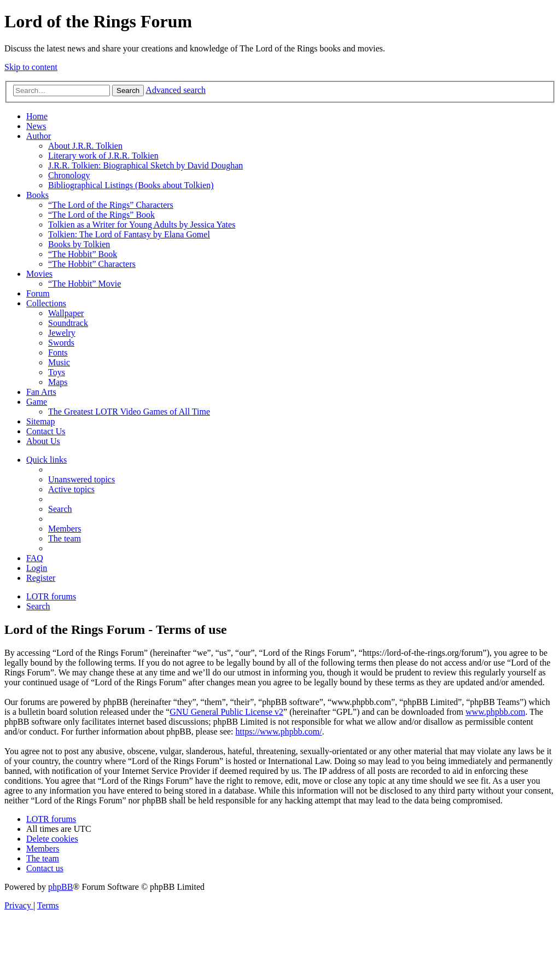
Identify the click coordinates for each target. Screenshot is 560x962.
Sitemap (40, 421)
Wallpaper (66, 313)
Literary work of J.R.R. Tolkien (103, 156)
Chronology (69, 175)
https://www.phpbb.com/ (279, 731)
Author (39, 136)
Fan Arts (41, 392)
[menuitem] (81, 479)
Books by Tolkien (79, 244)
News (36, 126)
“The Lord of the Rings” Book (101, 215)
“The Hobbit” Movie (84, 284)
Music (59, 362)
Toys (57, 372)
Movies (39, 274)
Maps (58, 382)
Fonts (58, 352)
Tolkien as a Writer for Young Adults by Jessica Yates (142, 225)
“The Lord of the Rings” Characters (111, 205)
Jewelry (62, 333)
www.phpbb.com (495, 712)
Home (37, 116)
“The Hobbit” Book (83, 254)
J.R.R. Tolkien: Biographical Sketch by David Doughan (145, 165)
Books (37, 195)
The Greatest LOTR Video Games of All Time (129, 412)
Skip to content (31, 67)
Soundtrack (68, 323)
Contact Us (46, 431)
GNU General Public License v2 (226, 712)
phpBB (60, 887)
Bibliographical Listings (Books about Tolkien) (131, 185)
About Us (43, 441)
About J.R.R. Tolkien (85, 146)
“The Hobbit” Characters (92, 264)
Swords (61, 343)
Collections (46, 303)
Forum (38, 293)
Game (37, 402)
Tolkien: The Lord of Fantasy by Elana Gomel (129, 234)
